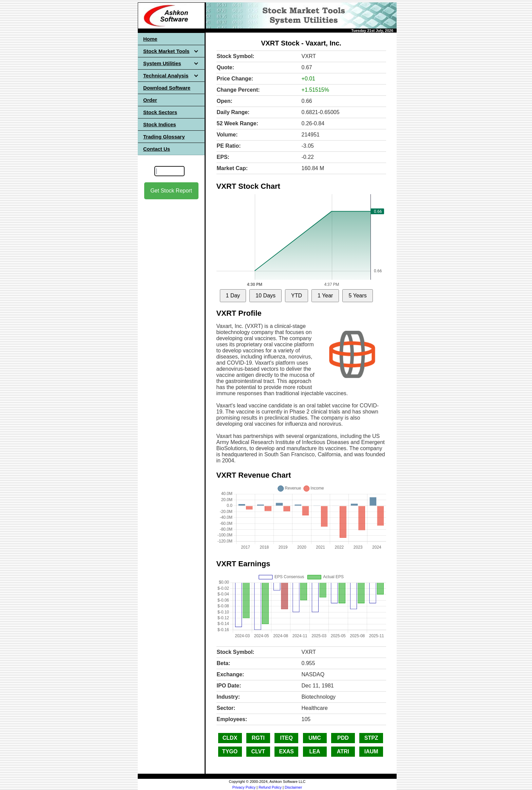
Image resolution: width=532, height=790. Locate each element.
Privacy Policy (244, 787)
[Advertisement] (171, 306)
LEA (315, 751)
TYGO (230, 751)
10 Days (265, 296)
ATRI (343, 751)
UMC (315, 738)
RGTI (258, 738)
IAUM (371, 751)
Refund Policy (270, 787)
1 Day (233, 296)
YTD (297, 296)
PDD (343, 738)
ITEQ (287, 738)
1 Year (325, 296)
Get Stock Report (171, 191)
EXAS (286, 751)
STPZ (371, 738)
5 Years (357, 296)
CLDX (230, 738)
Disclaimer (293, 787)
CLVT (258, 751)
